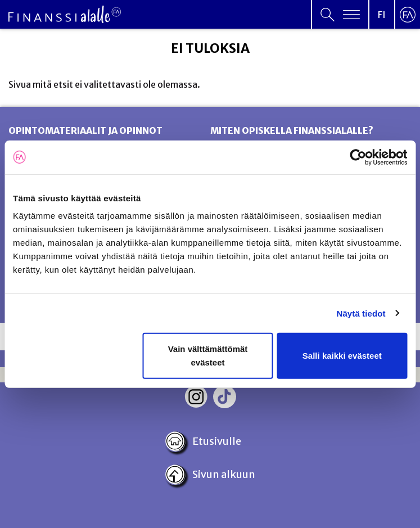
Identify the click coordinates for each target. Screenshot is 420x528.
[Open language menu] (382, 14)
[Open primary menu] (340, 14)
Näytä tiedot (361, 313)
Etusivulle (203, 441)
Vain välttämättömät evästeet (208, 356)
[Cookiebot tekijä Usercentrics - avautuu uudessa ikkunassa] (358, 157)
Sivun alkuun (210, 475)
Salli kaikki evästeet (342, 356)
